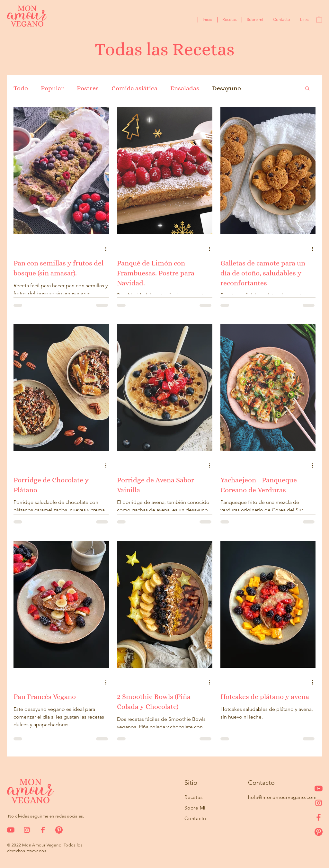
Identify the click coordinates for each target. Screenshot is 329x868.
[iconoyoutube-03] (319, 788)
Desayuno (227, 88)
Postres (88, 88)
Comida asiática (134, 88)
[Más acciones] (108, 249)
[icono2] (319, 803)
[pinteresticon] (319, 832)
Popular (52, 88)
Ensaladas (185, 88)
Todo (21, 88)
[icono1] (319, 817)
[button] (319, 19)
